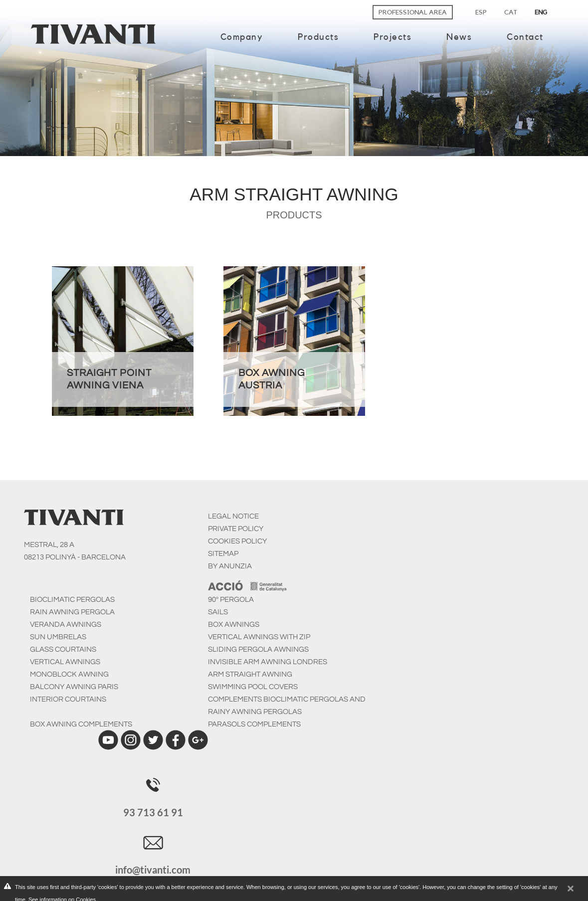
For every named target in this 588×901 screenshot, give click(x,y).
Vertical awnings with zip (259, 637)
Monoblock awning (69, 674)
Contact (525, 37)
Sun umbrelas (58, 637)
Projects (392, 37)
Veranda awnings (66, 625)
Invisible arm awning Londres (268, 662)
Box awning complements (81, 724)
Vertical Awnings (65, 662)
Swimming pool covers (253, 687)
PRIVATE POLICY (236, 529)
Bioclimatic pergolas (72, 600)
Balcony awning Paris (74, 687)
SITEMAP (223, 554)
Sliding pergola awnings (258, 649)
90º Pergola (231, 600)
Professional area (413, 12)
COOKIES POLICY (237, 541)
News (459, 37)
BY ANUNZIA (230, 566)
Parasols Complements (254, 724)
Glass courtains (63, 649)
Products (318, 37)
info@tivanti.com (153, 870)
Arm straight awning (250, 674)
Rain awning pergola (72, 612)
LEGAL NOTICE (233, 516)
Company (242, 37)
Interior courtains (68, 699)
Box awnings (234, 625)
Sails (218, 612)
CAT (511, 12)
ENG (541, 12)
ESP (481, 12)
